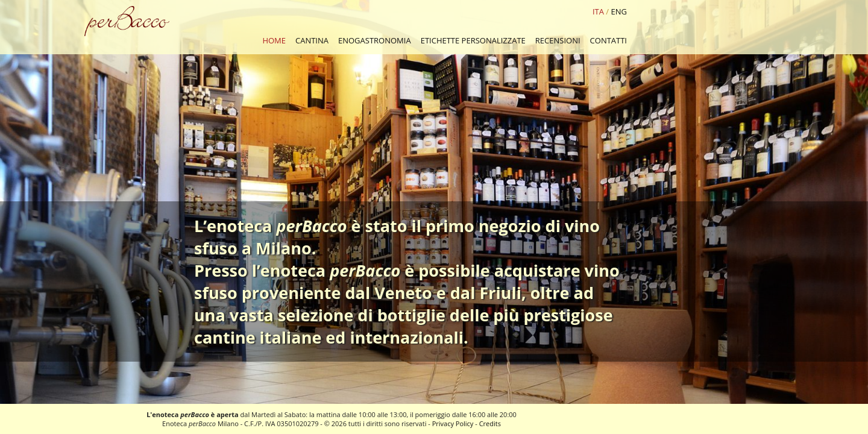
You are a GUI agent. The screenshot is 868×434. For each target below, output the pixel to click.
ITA (598, 11)
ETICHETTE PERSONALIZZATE (473, 40)
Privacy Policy (453, 423)
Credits (490, 423)
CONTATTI (609, 40)
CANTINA (312, 40)
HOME (274, 40)
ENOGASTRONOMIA (375, 40)
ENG (619, 11)
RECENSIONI (558, 40)
